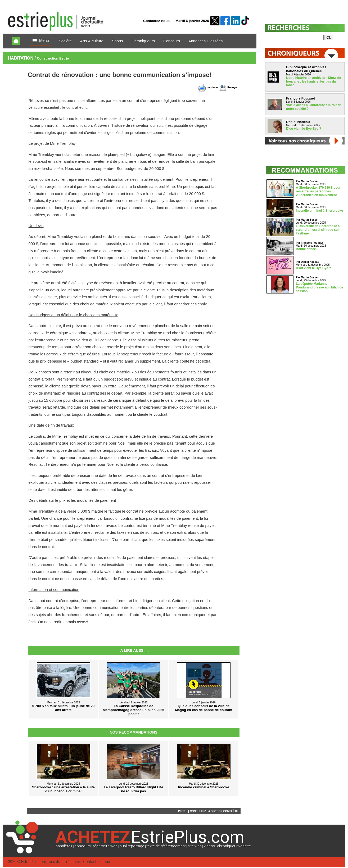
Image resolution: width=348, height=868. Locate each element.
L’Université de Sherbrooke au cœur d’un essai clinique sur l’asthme (319, 230)
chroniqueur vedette (234, 846)
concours (83, 846)
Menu (41, 41)
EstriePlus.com (34, 862)
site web (195, 846)
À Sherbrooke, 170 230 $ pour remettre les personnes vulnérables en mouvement (318, 191)
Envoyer (232, 87)
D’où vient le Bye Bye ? (304, 129)
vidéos (209, 846)
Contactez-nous (156, 21)
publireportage (132, 846)
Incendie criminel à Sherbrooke (319, 211)
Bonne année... (307, 249)
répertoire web (105, 846)
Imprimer (212, 87)
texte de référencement (166, 846)
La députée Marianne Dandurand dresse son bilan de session (320, 287)
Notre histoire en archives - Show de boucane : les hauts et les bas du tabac (313, 82)
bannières (64, 846)
